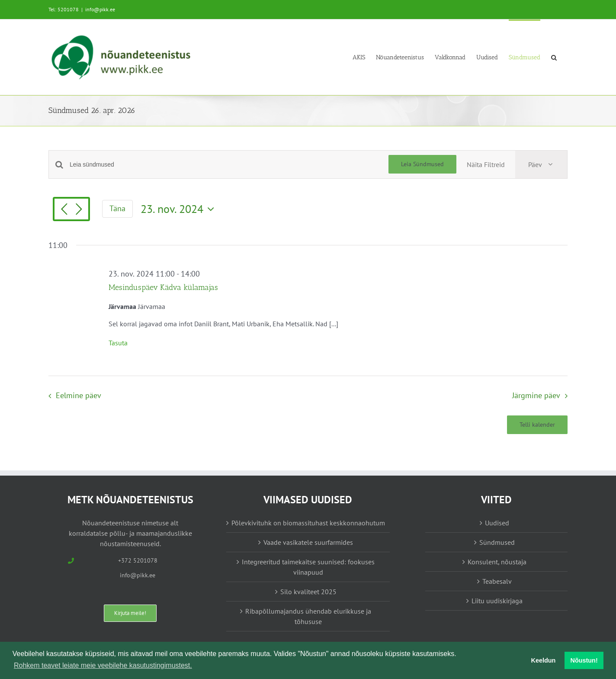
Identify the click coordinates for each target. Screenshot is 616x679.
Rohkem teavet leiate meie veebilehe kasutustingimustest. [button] (103, 665)
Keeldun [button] (544, 660)
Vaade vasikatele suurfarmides (308, 542)
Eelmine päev (79, 395)
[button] (554, 57)
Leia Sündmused (422, 164)
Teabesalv (497, 581)
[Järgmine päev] (79, 210)
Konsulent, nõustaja (497, 562)
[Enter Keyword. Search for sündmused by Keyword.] (229, 165)
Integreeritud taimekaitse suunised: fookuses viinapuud (308, 567)
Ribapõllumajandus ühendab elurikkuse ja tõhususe (308, 616)
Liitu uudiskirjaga (497, 601)
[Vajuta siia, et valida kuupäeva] (180, 209)
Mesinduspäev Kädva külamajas (163, 287)
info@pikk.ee (100, 9)
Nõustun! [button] (584, 660)
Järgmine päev (536, 395)
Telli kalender (537, 425)
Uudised (497, 523)
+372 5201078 (138, 560)
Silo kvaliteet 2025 (308, 592)
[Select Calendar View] (541, 164)
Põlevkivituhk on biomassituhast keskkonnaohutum (308, 523)
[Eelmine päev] (64, 210)
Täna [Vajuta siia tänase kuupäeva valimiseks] (117, 208)
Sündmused (497, 542)
